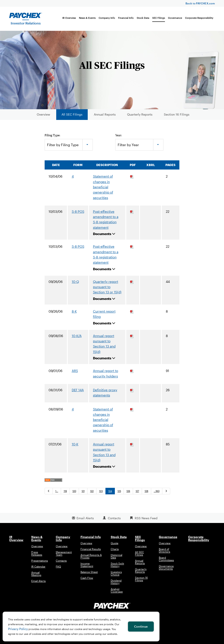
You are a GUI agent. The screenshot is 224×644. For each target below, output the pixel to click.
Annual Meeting (36, 574)
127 (137, 491)
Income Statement (87, 565)
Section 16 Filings (177, 114)
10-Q (75, 282)
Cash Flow (87, 578)
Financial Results (91, 549)
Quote (115, 543)
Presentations (40, 561)
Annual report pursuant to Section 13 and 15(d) (104, 344)
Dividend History (116, 582)
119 (65, 491)
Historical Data (116, 556)
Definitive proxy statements (105, 393)
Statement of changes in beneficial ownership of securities (103, 187)
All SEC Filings (72, 114)
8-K (74, 311)
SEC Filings (159, 18)
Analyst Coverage (117, 590)
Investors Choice (116, 573)
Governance (175, 18)
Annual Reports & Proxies (91, 556)
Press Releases (37, 553)
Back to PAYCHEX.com (200, 3)
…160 (157, 491)
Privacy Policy (18, 629)
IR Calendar (38, 566)
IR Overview (69, 18)
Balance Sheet (89, 572)
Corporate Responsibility (199, 18)
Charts (115, 549)
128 (146, 491)
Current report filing (104, 314)
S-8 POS (78, 211)
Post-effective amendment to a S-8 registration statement (106, 219)
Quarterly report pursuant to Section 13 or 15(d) (107, 287)
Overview (43, 114)
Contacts (114, 518)
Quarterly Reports (140, 114)
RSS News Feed (146, 518)
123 (101, 491)
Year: (119, 135)
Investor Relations (26, 23)
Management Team (64, 553)
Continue (141, 626)
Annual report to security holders (106, 373)
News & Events (87, 18)
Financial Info (126, 18)
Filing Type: (52, 135)
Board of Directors (164, 550)
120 (74, 491)
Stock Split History (117, 565)
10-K (75, 444)
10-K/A (77, 336)
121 (83, 491)
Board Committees (166, 559)
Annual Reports (105, 114)
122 (92, 491)
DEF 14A (78, 390)
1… (57, 491)
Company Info (107, 18)
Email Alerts (85, 518)
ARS (75, 371)
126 (128, 491)
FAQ (58, 566)
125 (119, 491)
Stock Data (143, 18)
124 (110, 491)
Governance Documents (166, 567)
